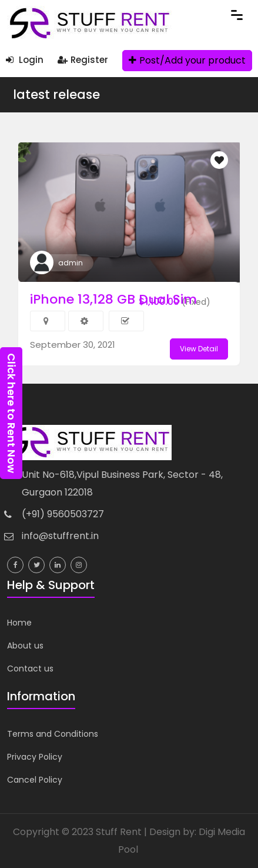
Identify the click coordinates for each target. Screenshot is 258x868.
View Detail (199, 349)
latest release (56, 94)
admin (71, 263)
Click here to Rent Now (11, 413)
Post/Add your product (187, 60)
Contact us (30, 669)
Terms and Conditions (53, 734)
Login (25, 60)
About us (25, 646)
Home (19, 623)
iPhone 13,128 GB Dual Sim (113, 299)
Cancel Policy (35, 780)
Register (83, 60)
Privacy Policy (35, 757)
